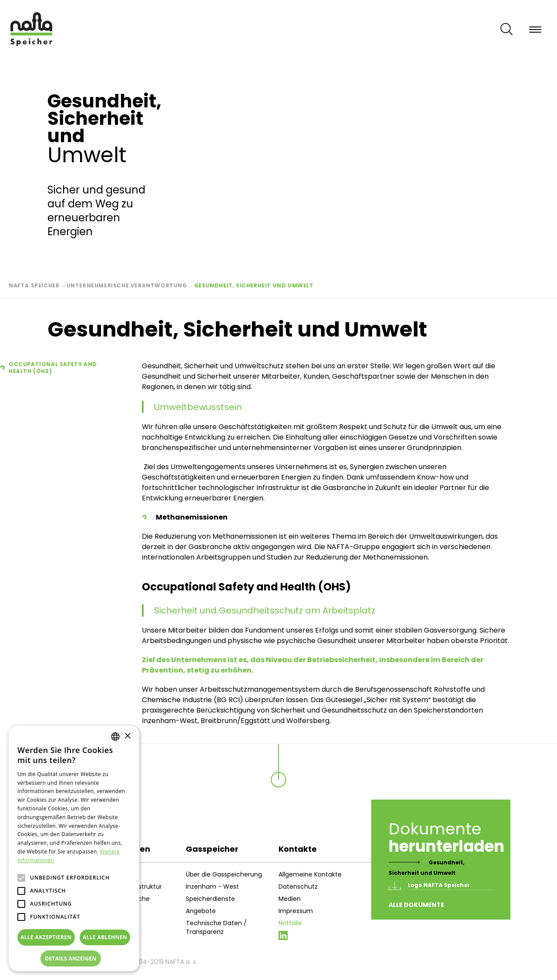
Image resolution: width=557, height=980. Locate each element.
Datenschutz (298, 887)
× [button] (127, 736)
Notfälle (290, 923)
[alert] (74, 848)
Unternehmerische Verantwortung (127, 285)
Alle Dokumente (416, 905)
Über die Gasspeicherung (224, 874)
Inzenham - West (212, 887)
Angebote (201, 911)
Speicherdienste (210, 899)
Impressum (296, 911)
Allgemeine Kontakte (310, 874)
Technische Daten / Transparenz (216, 927)
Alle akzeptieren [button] (46, 937)
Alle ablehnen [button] (105, 937)
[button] (74, 959)
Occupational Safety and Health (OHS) (53, 368)
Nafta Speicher (34, 285)
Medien (290, 899)
